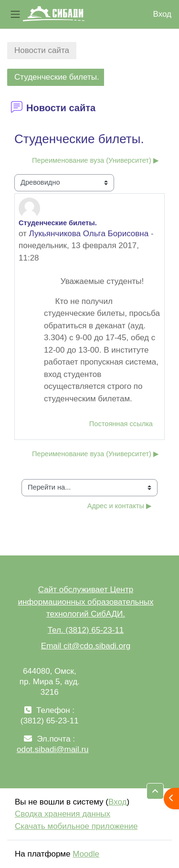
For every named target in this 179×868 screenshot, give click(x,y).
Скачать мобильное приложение (76, 826)
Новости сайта (42, 50)
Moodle (86, 854)
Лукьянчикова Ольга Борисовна (89, 234)
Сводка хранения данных (63, 814)
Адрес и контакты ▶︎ (120, 506)
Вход (162, 14)
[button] (155, 791)
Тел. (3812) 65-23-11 (86, 630)
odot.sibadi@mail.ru (53, 749)
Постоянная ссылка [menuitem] (121, 424)
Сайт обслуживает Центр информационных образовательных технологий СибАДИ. (85, 602)
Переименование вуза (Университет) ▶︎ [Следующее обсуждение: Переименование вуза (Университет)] (95, 160)
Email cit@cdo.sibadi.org (86, 646)
